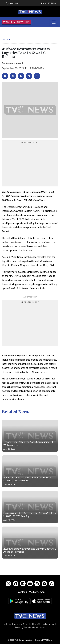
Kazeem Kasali (14, 63)
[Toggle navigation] (54, 22)
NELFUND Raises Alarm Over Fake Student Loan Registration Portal (27, 479)
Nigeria (6, 39)
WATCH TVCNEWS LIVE (17, 22)
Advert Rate (13, 3)
